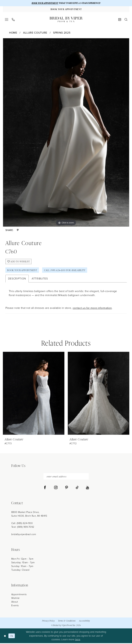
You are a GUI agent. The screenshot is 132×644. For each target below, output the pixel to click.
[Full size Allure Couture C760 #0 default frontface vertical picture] (66, 133)
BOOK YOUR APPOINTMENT (44, 3)
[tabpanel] (66, 133)
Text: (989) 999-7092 (23, 528)
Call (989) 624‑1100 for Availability (66, 271)
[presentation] (34, 394)
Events (15, 606)
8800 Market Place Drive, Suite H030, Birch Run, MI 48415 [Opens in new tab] (29, 515)
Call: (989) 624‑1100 (22, 524)
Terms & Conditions (67, 622)
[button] (6, 20)
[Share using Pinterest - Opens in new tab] (18, 230)
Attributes (40, 279)
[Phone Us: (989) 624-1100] (13, 20)
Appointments (19, 595)
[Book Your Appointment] (66, 9)
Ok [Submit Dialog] (12, 637)
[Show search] (126, 20)
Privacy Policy (48, 622)
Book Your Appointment (23, 271)
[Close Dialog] (5, 637)
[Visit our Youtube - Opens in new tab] (87, 488)
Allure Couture (35, 33)
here (78, 640)
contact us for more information (92, 309)
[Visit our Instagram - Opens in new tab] (56, 488)
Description (17, 279)
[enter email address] (66, 477)
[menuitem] (6, 20)
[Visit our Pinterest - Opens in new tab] (67, 488)
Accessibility (84, 622)
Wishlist (15, 599)
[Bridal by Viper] (66, 20)
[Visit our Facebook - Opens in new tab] (45, 488)
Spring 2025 (62, 33)
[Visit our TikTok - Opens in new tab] (77, 488)
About (15, 603)
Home (13, 33)
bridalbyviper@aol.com (24, 535)
